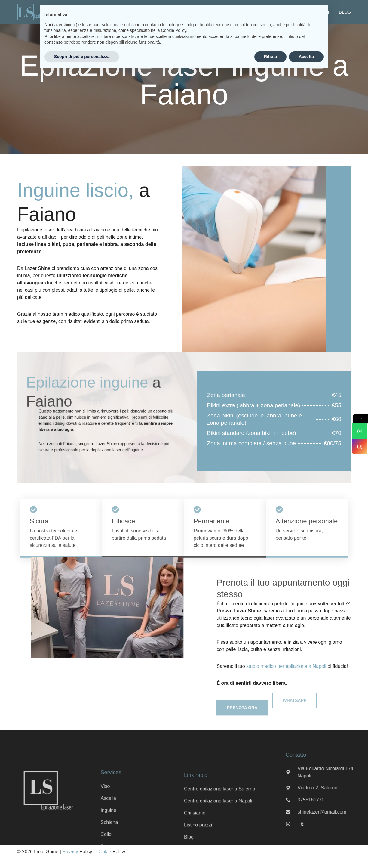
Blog (345, 12)
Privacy (70, 852)
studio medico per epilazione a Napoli (286, 666)
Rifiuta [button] (271, 57)
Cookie (104, 852)
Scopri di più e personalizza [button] (82, 57)
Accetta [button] (306, 57)
